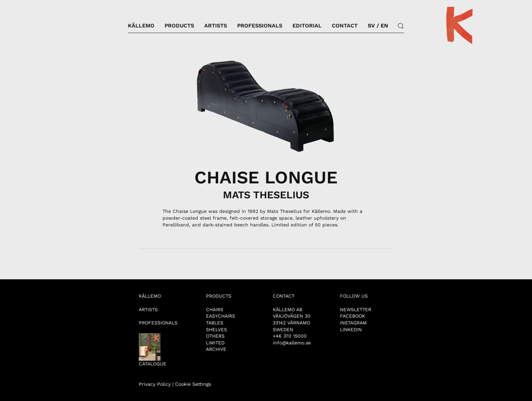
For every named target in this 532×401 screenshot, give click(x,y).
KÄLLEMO (150, 296)
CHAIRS (215, 309)
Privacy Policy (155, 384)
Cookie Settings (193, 384)
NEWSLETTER (356, 309)
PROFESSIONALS (158, 323)
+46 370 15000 (290, 336)
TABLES (215, 323)
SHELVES (216, 329)
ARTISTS (148, 309)
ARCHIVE (216, 349)
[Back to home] (459, 26)
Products (179, 26)
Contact (345, 26)
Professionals (260, 26)
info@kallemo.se (292, 343)
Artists (216, 26)
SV (371, 26)
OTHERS (215, 336)
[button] (401, 26)
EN (384, 26)
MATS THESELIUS (266, 195)
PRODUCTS (219, 296)
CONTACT (284, 296)
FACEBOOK (353, 316)
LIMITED (215, 343)
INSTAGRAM (353, 323)
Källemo (141, 26)
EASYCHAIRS (221, 316)
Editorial (307, 26)
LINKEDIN (351, 329)
